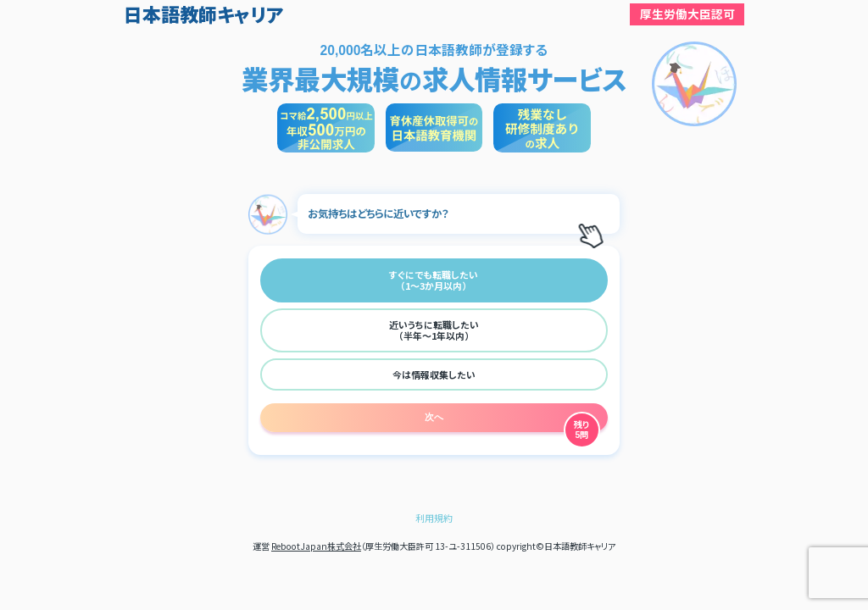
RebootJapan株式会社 (316, 546)
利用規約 (434, 518)
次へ (434, 417)
